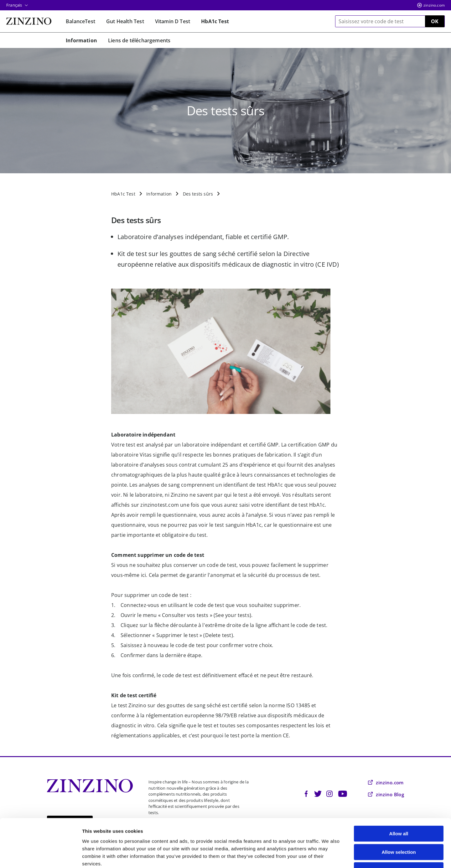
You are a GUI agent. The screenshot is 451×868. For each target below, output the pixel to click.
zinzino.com (434, 5)
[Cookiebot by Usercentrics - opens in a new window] (41, 856)
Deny (399, 828)
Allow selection (399, 810)
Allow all (399, 791)
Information (159, 194)
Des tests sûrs (198, 194)
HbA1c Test (123, 194)
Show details (329, 856)
